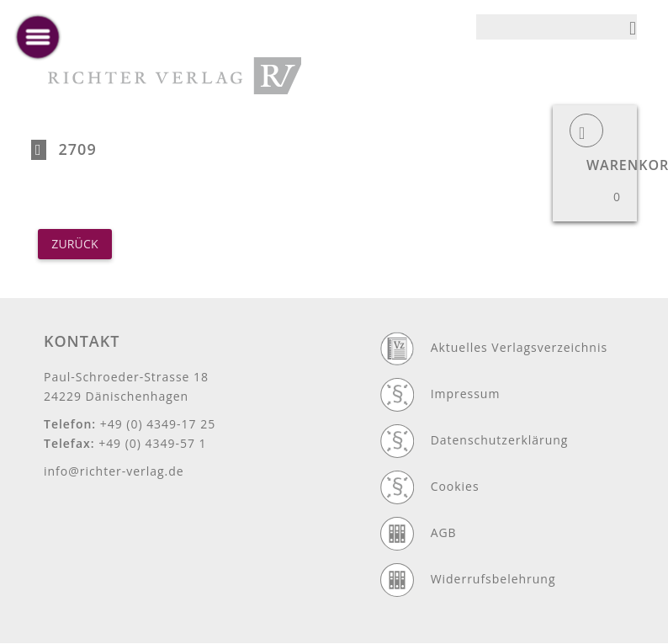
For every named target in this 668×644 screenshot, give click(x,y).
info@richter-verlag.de (114, 471)
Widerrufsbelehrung (493, 579)
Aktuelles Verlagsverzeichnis (519, 347)
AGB (444, 532)
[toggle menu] (38, 37)
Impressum (466, 394)
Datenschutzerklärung (500, 440)
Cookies (455, 486)
